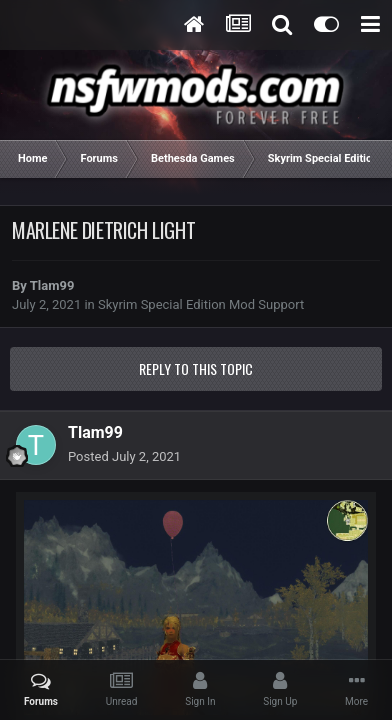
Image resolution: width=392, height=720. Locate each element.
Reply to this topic (196, 368)
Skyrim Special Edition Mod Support (201, 304)
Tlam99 (52, 285)
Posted (124, 456)
